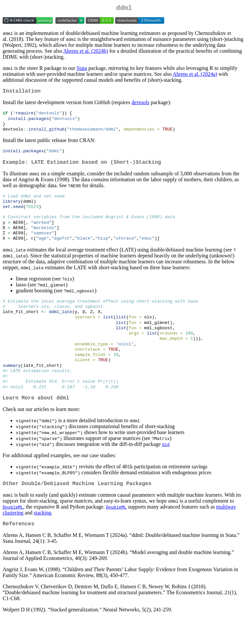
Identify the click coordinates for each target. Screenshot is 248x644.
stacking (42, 537)
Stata (82, 69)
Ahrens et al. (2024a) (195, 75)
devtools (140, 105)
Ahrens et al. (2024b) (86, 52)
